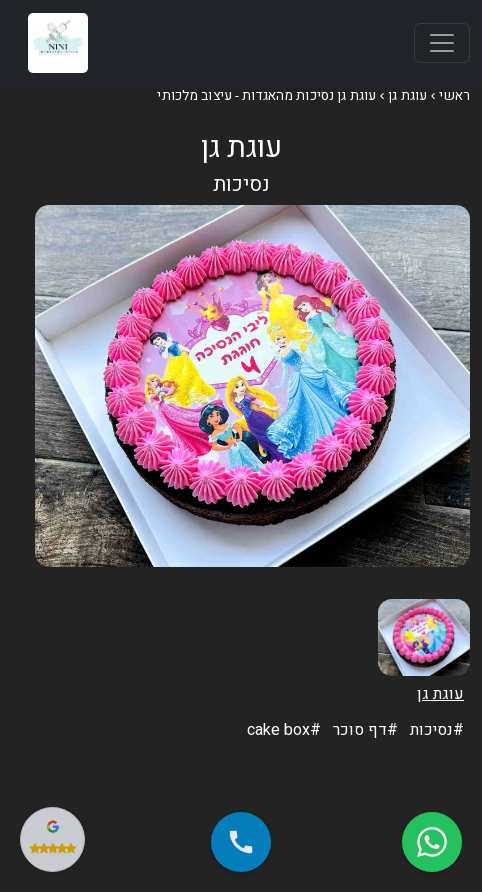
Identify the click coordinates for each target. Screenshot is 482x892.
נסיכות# (437, 730)
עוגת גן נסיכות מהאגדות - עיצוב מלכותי (266, 96)
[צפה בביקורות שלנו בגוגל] (52, 839)
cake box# (284, 730)
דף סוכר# (365, 730)
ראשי (454, 96)
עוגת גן (407, 96)
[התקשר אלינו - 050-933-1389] (241, 842)
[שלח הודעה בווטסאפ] (432, 842)
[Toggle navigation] (442, 43)
